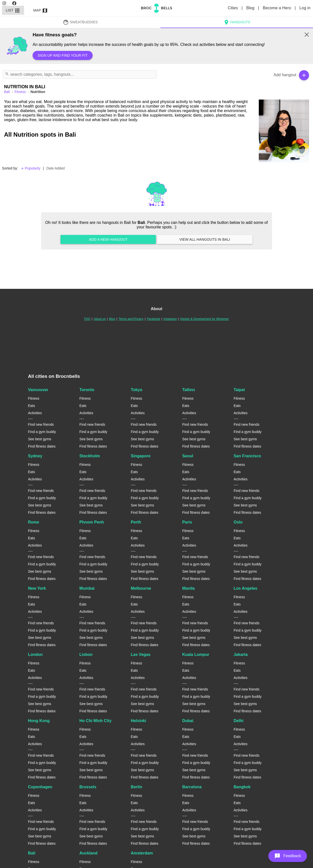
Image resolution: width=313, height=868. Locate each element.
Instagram (170, 319)
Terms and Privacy (131, 319)
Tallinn (189, 390)
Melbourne (141, 588)
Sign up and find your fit (63, 55)
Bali (32, 853)
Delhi (239, 721)
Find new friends (41, 424)
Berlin (136, 787)
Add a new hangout (108, 239)
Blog (251, 8)
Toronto (87, 390)
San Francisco (247, 456)
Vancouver (38, 390)
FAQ (87, 319)
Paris (187, 522)
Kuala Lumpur (196, 655)
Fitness (21, 92)
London (36, 655)
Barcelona (192, 787)
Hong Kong (39, 721)
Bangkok (242, 787)
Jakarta (241, 655)
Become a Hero (277, 8)
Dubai (188, 721)
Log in (305, 8)
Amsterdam (142, 853)
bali (7, 92)
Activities (35, 413)
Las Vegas (141, 655)
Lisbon (86, 655)
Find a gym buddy (42, 432)
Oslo (238, 522)
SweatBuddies (80, 22)
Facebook (153, 319)
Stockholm (90, 456)
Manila (189, 588)
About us (100, 319)
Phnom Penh (92, 522)
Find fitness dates (42, 446)
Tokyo (137, 390)
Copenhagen (40, 787)
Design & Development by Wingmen (205, 319)
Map (41, 10)
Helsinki (138, 721)
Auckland (88, 853)
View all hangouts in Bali (205, 239)
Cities (233, 8)
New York (37, 588)
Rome (34, 522)
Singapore (141, 456)
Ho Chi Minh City (95, 721)
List (13, 10)
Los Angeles (246, 588)
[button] (288, 856)
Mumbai (87, 588)
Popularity (30, 168)
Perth (136, 522)
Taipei (239, 390)
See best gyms (40, 439)
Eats (32, 406)
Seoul (188, 456)
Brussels (88, 787)
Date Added (56, 168)
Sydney (35, 456)
